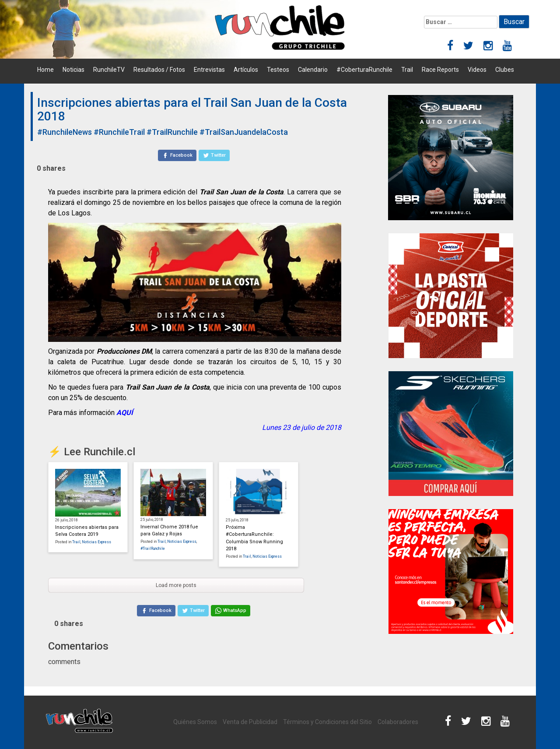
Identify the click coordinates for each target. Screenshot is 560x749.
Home (45, 70)
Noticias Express (96, 542)
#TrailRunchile (172, 132)
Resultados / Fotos (159, 70)
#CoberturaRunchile (364, 70)
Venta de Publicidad (250, 722)
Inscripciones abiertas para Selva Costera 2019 (87, 531)
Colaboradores (398, 722)
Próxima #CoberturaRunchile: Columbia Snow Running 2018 (254, 538)
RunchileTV (109, 70)
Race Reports (440, 70)
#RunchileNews (65, 132)
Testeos (278, 70)
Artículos (246, 70)
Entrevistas (209, 70)
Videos (477, 70)
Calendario (313, 70)
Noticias (73, 70)
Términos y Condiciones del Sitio (327, 722)
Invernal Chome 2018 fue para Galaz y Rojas (169, 531)
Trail (407, 70)
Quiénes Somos (195, 722)
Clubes (505, 70)
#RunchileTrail (119, 132)
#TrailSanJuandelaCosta (244, 132)
